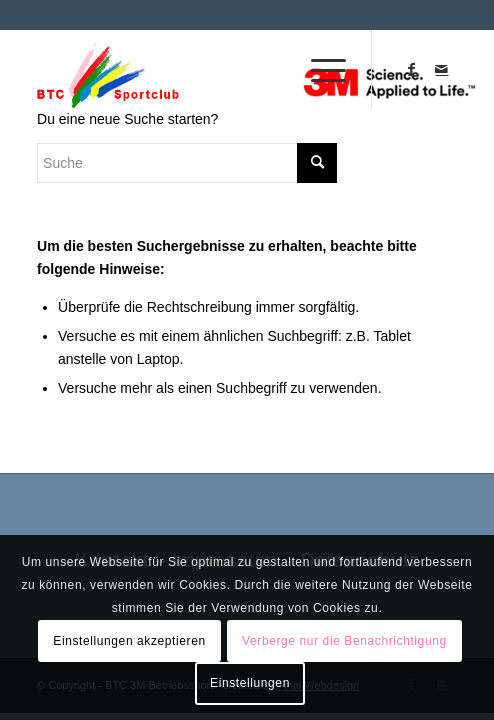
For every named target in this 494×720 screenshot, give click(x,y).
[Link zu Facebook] (412, 69)
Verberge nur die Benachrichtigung (344, 641)
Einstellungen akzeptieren (129, 641)
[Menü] (318, 69)
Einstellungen (250, 683)
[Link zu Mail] (442, 69)
